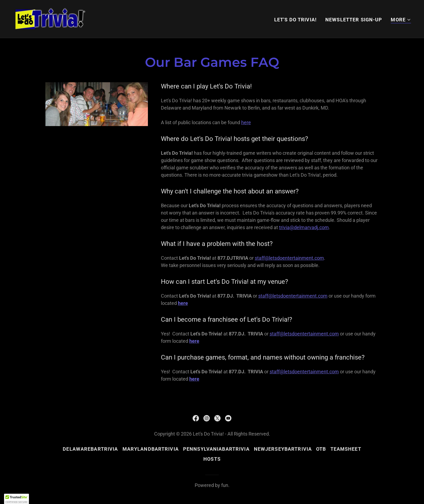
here (246, 122)
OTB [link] (321, 449)
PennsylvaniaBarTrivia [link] (216, 449)
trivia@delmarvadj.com (304, 227)
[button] (401, 20)
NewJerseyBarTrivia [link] (283, 449)
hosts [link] (212, 459)
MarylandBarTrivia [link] (151, 449)
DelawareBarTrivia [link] (90, 449)
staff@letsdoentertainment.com (289, 258)
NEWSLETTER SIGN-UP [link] (354, 20)
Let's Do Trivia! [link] (295, 20)
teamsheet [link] (346, 449)
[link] (50, 19)
